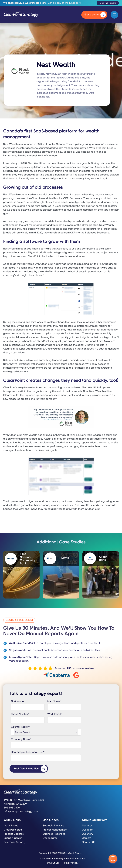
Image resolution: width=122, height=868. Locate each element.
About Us (87, 826)
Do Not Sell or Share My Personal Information (62, 858)
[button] (114, 15)
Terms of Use (53, 863)
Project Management (55, 830)
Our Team (88, 830)
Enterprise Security (15, 842)
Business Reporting (54, 834)
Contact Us (88, 842)
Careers (86, 838)
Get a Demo (11, 826)
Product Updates (14, 834)
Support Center (13, 838)
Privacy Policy (71, 863)
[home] (21, 15)
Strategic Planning (53, 826)
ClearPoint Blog (13, 830)
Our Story (87, 834)
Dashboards (50, 838)
